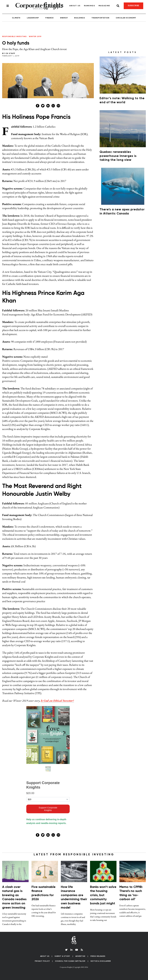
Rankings (90, 6)
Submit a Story (62, 956)
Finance (50, 18)
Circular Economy (126, 18)
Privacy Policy (42, 961)
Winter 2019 (35, 37)
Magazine (104, 6)
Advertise (80, 956)
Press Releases (98, 956)
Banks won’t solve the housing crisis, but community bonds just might (103, 895)
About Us (75, 6)
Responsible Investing (14, 37)
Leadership (33, 18)
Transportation (100, 18)
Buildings (80, 18)
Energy (64, 18)
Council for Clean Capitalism (70, 961)
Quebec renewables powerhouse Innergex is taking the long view (118, 156)
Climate (16, 18)
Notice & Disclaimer (101, 961)
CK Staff (10, 54)
